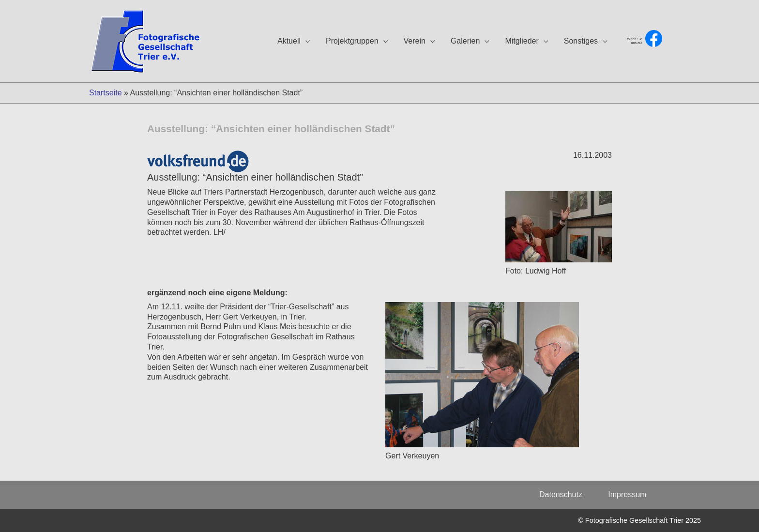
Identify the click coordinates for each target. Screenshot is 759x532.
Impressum (627, 494)
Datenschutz (566, 494)
